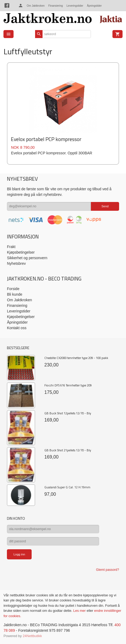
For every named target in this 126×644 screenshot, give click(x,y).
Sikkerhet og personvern (27, 258)
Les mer (80, 611)
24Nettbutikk (32, 636)
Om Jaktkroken (36, 6)
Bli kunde (15, 294)
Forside (13, 289)
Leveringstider (75, 6)
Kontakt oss (17, 328)
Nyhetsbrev (16, 263)
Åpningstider (94, 6)
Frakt (11, 247)
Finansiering (56, 6)
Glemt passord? (107, 570)
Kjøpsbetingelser (21, 252)
